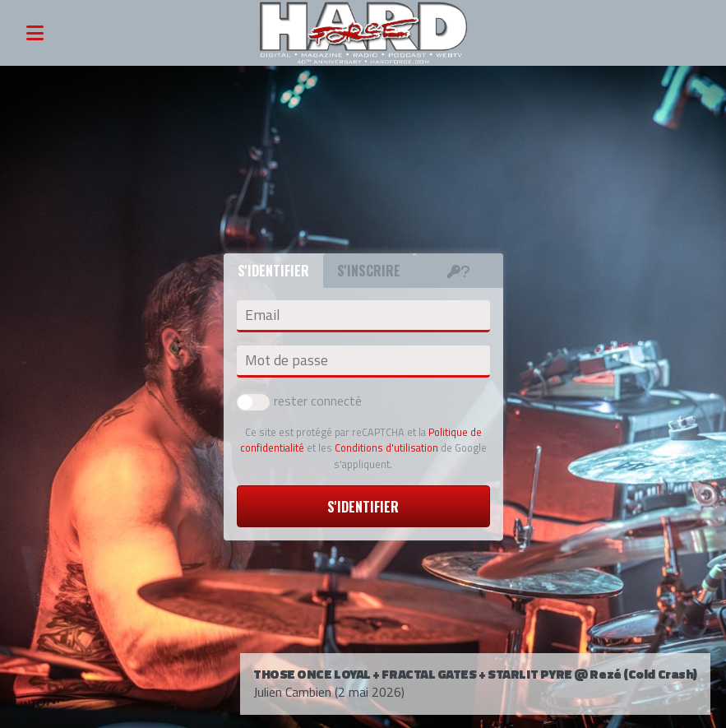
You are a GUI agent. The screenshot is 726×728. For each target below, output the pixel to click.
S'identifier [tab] (273, 271)
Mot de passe (287, 360)
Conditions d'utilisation (386, 447)
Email (262, 315)
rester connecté (299, 401)
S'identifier (363, 507)
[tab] (459, 271)
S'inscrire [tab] (369, 271)
